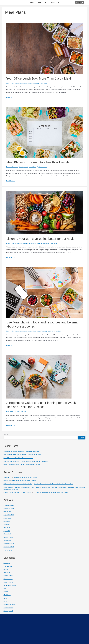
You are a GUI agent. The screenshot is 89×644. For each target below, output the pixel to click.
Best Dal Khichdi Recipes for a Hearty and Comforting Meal (22, 454)
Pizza (5, 601)
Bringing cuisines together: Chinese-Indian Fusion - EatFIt (22, 487)
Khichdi (6, 592)
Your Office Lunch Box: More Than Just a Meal (39, 78)
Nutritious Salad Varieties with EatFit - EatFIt (18, 484)
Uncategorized (41, 243)
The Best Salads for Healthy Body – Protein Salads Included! (53, 484)
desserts (6, 569)
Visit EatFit (55, 2)
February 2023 (8, 537)
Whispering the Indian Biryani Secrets (26, 477)
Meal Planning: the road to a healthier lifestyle (38, 162)
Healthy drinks (8, 576)
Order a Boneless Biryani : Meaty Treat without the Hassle (22, 465)
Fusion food (7, 572)
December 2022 (9, 544)
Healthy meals (24, 83)
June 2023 (7, 524)
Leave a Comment (12, 83)
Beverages (7, 563)
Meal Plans (32, 83)
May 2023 (7, 528)
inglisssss (7, 481)
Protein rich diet (8, 608)
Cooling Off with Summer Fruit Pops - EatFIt (17, 492)
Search (6, 435)
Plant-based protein (10, 605)
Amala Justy (7, 477)
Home (32, 2)
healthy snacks (8, 582)
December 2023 (9, 505)
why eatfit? (42, 2)
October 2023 (8, 512)
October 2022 (8, 550)
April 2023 (7, 531)
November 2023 (9, 508)
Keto (5, 588)
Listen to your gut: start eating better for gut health (41, 239)
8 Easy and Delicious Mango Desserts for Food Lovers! (51, 492)
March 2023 (7, 534)
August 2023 (8, 518)
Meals (39, 331)
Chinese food (8, 566)
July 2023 (7, 521)
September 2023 (9, 515)
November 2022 (9, 547)
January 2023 (8, 540)
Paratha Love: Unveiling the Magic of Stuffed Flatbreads (21, 451)
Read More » (10, 97)
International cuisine (10, 585)
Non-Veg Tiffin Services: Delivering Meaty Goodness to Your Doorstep (26, 461)
